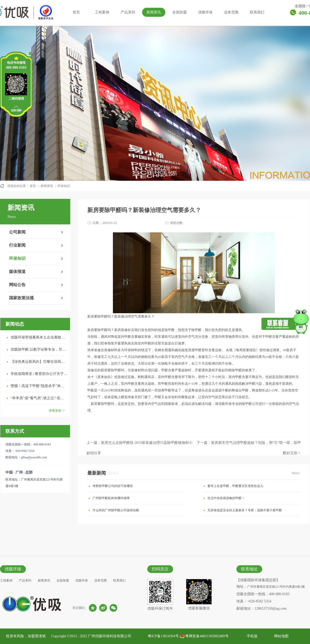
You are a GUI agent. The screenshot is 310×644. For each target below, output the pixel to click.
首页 (76, 12)
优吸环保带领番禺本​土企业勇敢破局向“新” (39, 337)
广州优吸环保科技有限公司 (110, 636)
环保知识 (64, 186)
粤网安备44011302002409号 (207, 636)
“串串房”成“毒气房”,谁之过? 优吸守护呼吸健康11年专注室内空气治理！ (39, 398)
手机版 (251, 636)
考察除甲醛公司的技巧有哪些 (113, 486)
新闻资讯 (47, 186)
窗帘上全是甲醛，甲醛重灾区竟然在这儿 (235, 486)
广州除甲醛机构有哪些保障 (111, 498)
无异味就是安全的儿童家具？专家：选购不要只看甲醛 (245, 510)
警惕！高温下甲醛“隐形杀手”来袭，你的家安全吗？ (39, 386)
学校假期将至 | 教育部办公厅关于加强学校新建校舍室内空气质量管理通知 (39, 374)
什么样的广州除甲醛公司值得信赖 (116, 510)
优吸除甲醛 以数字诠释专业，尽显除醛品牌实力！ (39, 350)
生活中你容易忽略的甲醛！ (226, 498)
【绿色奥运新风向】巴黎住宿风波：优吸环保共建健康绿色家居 (39, 362)
